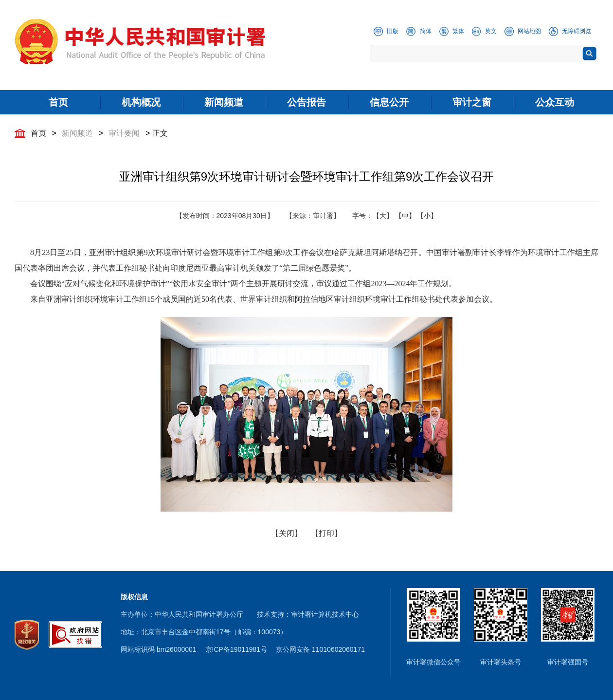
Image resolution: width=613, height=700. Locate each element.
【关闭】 (287, 533)
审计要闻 (124, 133)
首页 (38, 133)
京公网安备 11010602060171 (320, 649)
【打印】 (326, 533)
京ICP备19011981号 (236, 649)
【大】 (383, 216)
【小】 (427, 216)
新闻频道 (77, 133)
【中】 (405, 216)
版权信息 (134, 597)
